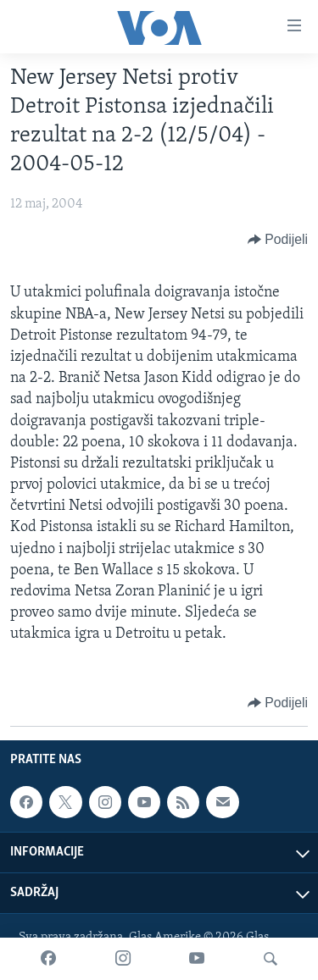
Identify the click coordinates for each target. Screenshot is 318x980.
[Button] (278, 240)
